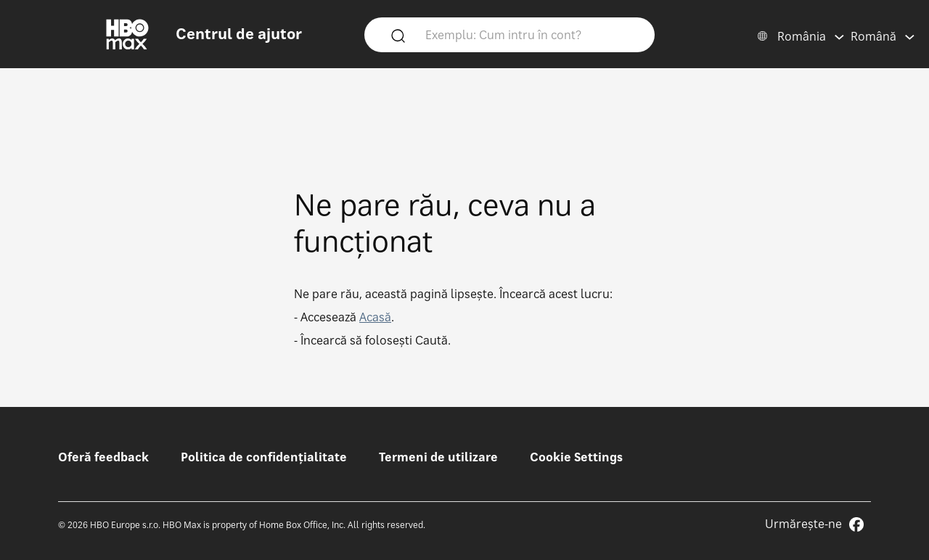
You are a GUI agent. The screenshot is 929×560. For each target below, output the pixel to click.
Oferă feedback (103, 457)
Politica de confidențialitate (264, 457)
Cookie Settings (576, 457)
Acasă (375, 317)
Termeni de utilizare (438, 457)
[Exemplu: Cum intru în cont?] (531, 34)
